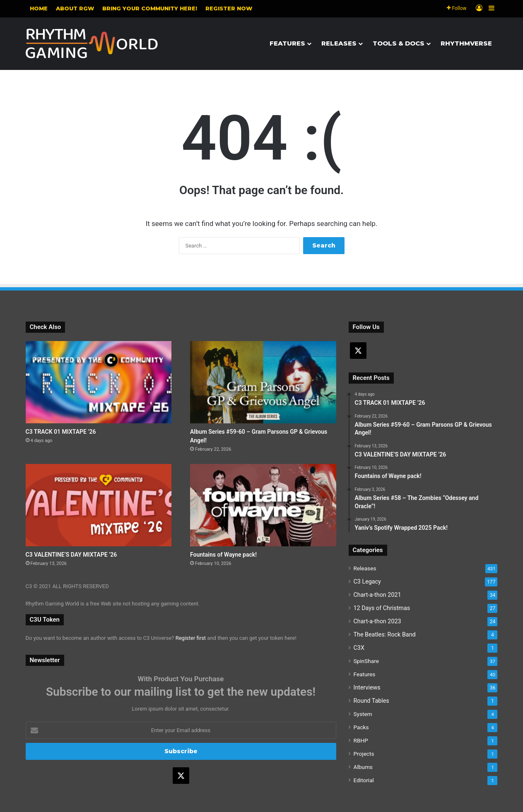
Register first (191, 638)
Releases (339, 43)
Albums (363, 767)
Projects (364, 754)
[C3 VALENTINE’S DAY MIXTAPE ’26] (99, 505)
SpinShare (366, 661)
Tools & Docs (399, 43)
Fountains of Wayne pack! (223, 555)
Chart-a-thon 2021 (377, 595)
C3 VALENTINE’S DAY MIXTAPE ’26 (71, 555)
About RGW (75, 8)
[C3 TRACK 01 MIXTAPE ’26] (99, 382)
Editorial (364, 780)
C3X (359, 648)
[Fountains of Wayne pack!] (263, 505)
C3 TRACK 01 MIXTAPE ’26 (61, 432)
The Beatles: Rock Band (385, 634)
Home (39, 8)
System (363, 714)
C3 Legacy (367, 581)
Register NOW (229, 8)
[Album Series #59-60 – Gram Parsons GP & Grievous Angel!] (263, 382)
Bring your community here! (150, 8)
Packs (361, 727)
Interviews (367, 687)
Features (287, 43)
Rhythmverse (466, 43)
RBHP (361, 740)
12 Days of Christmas (382, 608)
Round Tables (371, 701)
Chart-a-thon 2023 (377, 621)
